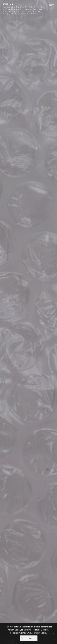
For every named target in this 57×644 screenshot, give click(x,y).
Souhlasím (29, 638)
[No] (53, 634)
